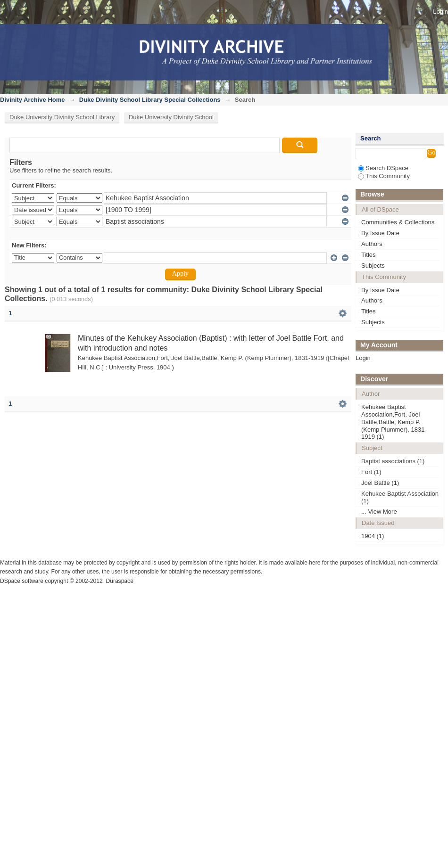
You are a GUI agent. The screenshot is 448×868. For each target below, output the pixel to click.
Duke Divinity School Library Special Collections (150, 100)
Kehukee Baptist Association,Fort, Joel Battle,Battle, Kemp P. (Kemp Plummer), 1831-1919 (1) (394, 422)
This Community (384, 176)
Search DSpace (383, 168)
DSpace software (22, 581)
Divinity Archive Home (33, 100)
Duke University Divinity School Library (62, 117)
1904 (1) (373, 536)
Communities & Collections (398, 222)
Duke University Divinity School (171, 117)
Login (440, 12)
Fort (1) (371, 472)
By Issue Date (380, 233)
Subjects (373, 266)
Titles (369, 255)
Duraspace (119, 581)
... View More (379, 512)
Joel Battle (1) (380, 483)
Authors (372, 244)
